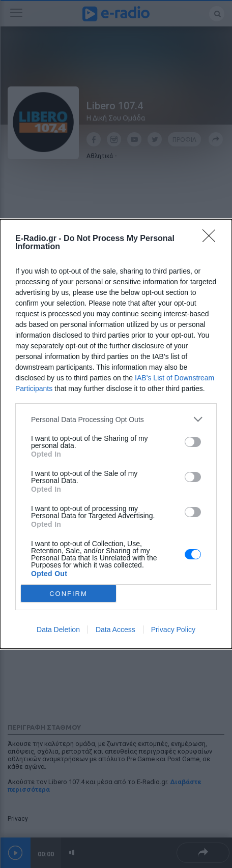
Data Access (115, 630)
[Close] (212, 239)
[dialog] (116, 434)
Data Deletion (58, 630)
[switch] (193, 442)
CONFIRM (68, 594)
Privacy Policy (173, 630)
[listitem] (116, 419)
